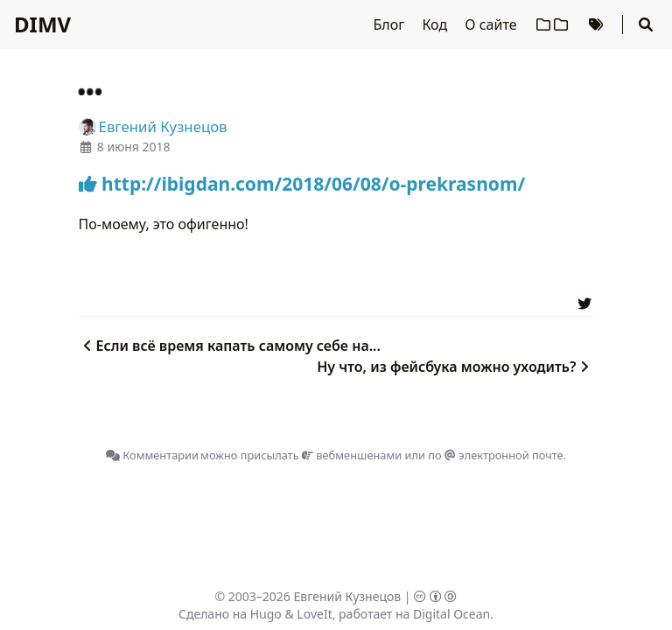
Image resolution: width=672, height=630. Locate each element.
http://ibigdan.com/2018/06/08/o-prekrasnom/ (302, 184)
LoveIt (314, 614)
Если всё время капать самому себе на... (230, 346)
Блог (391, 24)
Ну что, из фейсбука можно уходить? (455, 367)
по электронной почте (495, 455)
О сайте (492, 24)
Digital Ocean (451, 614)
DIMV (42, 24)
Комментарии (152, 455)
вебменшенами (352, 455)
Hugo (266, 614)
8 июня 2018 (134, 147)
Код (436, 24)
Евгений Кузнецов (348, 596)
